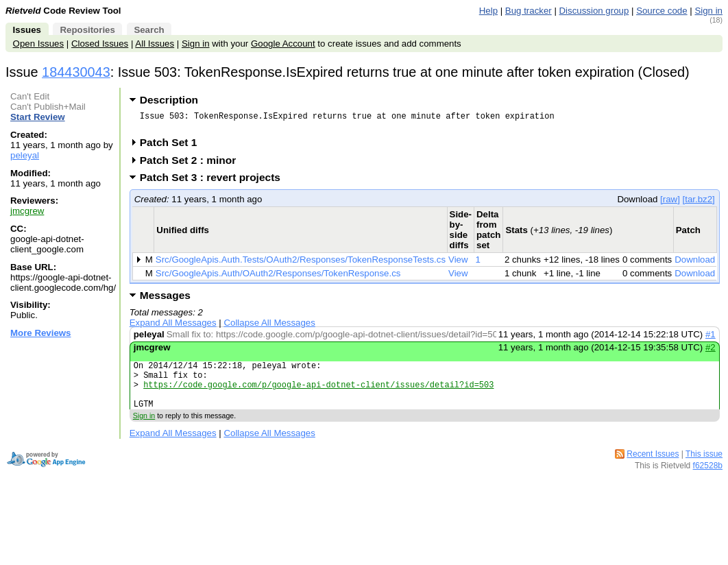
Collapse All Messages (269, 327)
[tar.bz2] (699, 203)
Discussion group (594, 11)
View (458, 264)
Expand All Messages (173, 327)
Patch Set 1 (173, 146)
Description (169, 100)
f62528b (708, 480)
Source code (662, 11)
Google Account (283, 44)
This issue (704, 468)
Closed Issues (100, 44)
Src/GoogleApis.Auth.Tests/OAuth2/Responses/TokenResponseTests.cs (301, 264)
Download (695, 264)
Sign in (708, 11)
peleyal (25, 155)
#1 (711, 338)
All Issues (155, 44)
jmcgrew (27, 211)
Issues (27, 30)
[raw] (670, 203)
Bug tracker (529, 11)
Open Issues (38, 44)
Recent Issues (653, 468)
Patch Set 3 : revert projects (215, 181)
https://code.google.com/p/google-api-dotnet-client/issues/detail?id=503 (318, 395)
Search (149, 30)
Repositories (87, 30)
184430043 (76, 72)
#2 (711, 351)
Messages (165, 299)
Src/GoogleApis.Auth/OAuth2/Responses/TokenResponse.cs (278, 277)
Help (488, 11)
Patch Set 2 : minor (193, 164)
